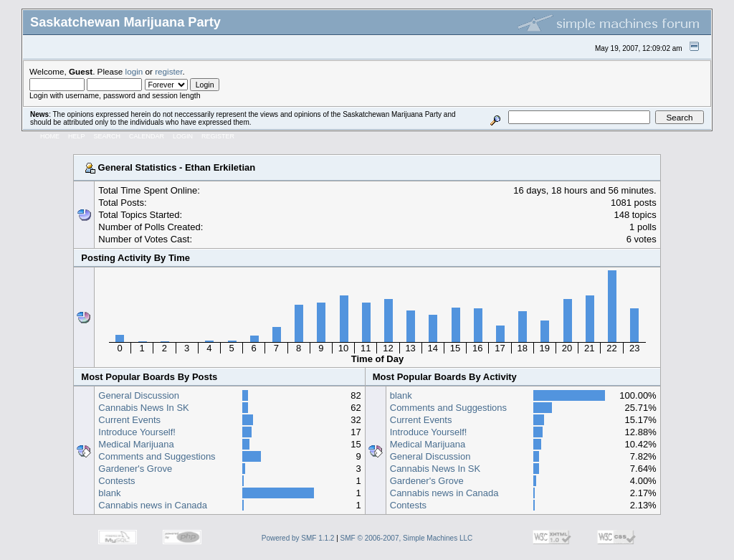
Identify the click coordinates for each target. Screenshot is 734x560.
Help (77, 136)
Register (218, 136)
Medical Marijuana (136, 444)
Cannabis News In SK (143, 408)
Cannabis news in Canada (153, 505)
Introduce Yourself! (137, 432)
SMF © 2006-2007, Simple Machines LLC (407, 538)
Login (183, 136)
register (168, 71)
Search (108, 136)
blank (109, 493)
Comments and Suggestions (157, 456)
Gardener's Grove (135, 469)
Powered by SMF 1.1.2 (298, 538)
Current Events (129, 420)
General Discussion (139, 395)
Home (50, 136)
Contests (116, 481)
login (134, 71)
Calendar (147, 136)
